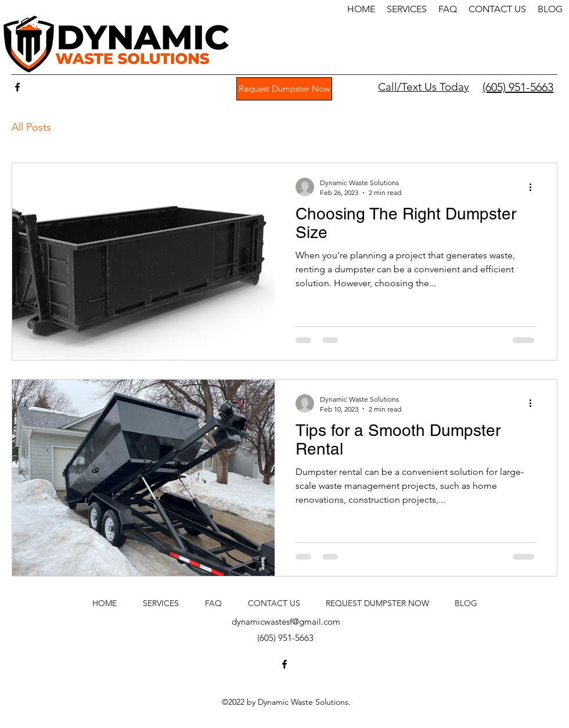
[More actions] (534, 187)
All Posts (31, 127)
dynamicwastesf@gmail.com (286, 621)
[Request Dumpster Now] (284, 89)
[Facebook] (17, 87)
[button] (407, 9)
